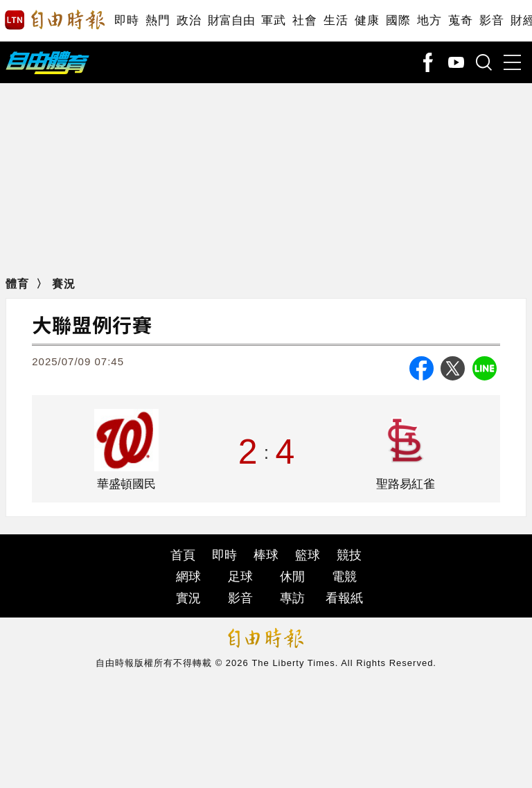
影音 (491, 20)
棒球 (266, 555)
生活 (336, 20)
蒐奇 (460, 20)
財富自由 (231, 20)
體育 (17, 284)
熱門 (158, 20)
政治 (189, 20)
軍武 (273, 20)
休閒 (292, 577)
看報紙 (344, 598)
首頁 (183, 555)
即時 (126, 20)
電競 (344, 577)
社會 (304, 20)
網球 (188, 577)
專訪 (292, 598)
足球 (240, 577)
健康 (367, 20)
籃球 (308, 555)
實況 (188, 598)
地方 (429, 20)
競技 (349, 555)
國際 (398, 20)
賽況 (64, 284)
